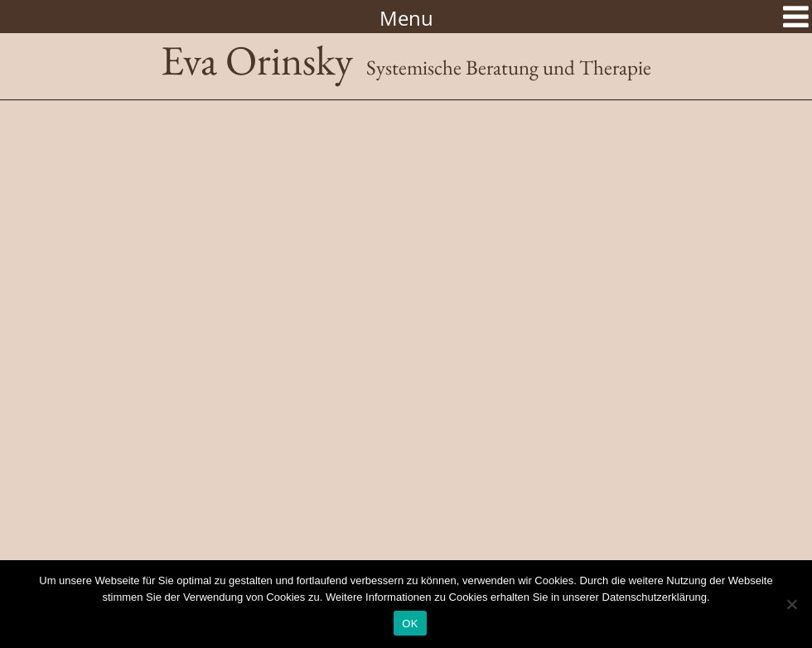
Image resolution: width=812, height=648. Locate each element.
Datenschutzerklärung (655, 597)
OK (410, 624)
